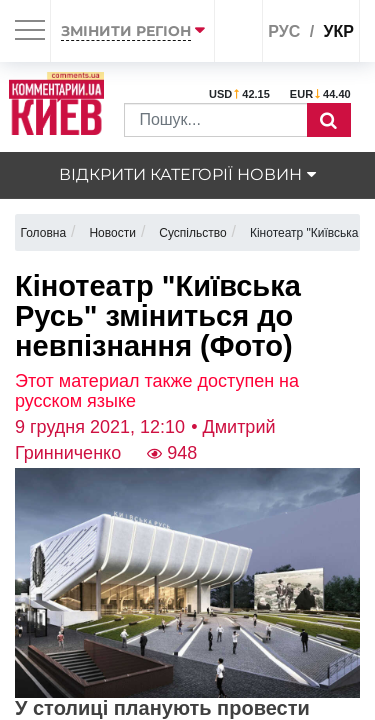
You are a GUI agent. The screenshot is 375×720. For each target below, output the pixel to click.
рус (284, 31)
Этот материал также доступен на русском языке (157, 391)
